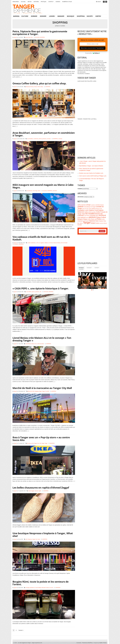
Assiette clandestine (31, 243)
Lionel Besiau (28, 344)
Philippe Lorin (87, 219)
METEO (30, 2)
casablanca (93, 205)
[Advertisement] (92, 248)
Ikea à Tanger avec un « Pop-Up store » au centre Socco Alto (41, 439)
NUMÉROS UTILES (67, 2)
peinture (92, 217)
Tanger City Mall (45, 391)
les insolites (90, 214)
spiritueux (37, 292)
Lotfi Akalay (92, 216)
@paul (15, 37)
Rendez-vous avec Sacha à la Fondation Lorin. (91, 173)
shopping (37, 391)
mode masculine (41, 344)
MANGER (61, 16)
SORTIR (98, 16)
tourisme (101, 223)
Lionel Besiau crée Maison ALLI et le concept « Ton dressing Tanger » (42, 339)
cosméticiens (36, 139)
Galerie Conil (93, 210)
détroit (40, 139)
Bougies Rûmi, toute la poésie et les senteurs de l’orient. (40, 583)
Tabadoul (101, 221)
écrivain (80, 225)
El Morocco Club (99, 209)
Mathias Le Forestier (49, 243)
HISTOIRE (36, 2)
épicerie (33, 292)
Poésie (103, 219)
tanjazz (93, 223)
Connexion (79, 643)
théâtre (98, 223)
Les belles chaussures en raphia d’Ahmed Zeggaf (41, 488)
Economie (45, 191)
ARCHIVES (80, 197)
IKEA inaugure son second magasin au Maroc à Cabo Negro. (43, 186)
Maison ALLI (34, 344)
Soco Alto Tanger (41, 443)
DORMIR (34, 16)
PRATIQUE (44, 2)
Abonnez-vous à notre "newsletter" (93, 48)
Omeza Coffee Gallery (39, 87)
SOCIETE (90, 16)
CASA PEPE (28, 292)
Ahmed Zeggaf (31, 491)
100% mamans (82, 205)
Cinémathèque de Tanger (89, 207)
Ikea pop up (29, 443)
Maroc (97, 216)
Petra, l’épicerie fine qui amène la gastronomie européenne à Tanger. (40, 33)
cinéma (80, 207)
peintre (87, 218)
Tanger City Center (36, 539)
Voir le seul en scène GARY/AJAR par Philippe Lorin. (93, 176)
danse (84, 209)
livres (88, 216)
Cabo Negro (35, 191)
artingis (88, 205)
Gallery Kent (88, 212)
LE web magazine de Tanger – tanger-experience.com (30, 643)
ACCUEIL (23, 2)
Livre (85, 216)
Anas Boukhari (30, 139)
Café (26, 539)
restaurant (80, 221)
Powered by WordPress (87, 643)
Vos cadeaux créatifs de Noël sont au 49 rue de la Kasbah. (41, 238)
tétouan (105, 223)
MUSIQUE (70, 16)
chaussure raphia (38, 491)
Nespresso (30, 539)
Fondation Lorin (83, 210)
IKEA (39, 191)
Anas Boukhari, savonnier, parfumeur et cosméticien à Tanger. (44, 134)
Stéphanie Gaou (94, 221)
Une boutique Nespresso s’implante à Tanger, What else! (43, 535)
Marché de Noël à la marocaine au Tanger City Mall (42, 388)
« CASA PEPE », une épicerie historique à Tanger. (41, 288)
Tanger (40, 391)
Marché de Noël (31, 391)
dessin (90, 209)
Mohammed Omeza (30, 87)
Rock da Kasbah (64, 243)
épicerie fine (28, 37)
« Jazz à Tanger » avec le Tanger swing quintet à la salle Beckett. (92, 287)
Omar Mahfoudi (81, 217)
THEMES (80, 189)
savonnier (49, 139)
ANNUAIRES (16, 2)
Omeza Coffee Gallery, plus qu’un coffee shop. (39, 83)
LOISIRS (52, 16)
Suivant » (21, 630)
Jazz (84, 214)
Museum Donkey (57, 243)
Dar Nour (87, 209)
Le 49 (37, 243)
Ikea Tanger (34, 443)
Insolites (94, 212)
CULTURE (25, 16)
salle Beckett (86, 221)
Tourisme (60, 139)
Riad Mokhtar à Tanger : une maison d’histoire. (91, 166)
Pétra (32, 37)
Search (98, 2)
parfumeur (44, 139)
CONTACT (51, 2)
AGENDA (58, 2)
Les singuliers (41, 243)
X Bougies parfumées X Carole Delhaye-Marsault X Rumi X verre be (39, 588)
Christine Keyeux (100, 205)
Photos (99, 219)
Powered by (93, 53)
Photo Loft (94, 219)
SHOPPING (81, 16)
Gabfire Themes (103, 643)
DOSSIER (43, 16)
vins (40, 292)
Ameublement (29, 191)
